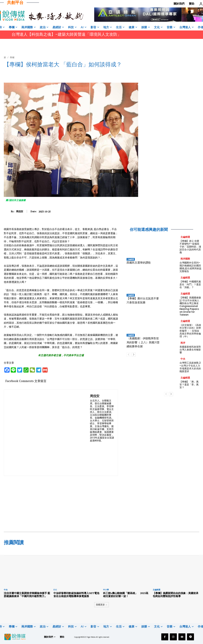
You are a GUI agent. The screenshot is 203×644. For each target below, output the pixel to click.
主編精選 (131, 259)
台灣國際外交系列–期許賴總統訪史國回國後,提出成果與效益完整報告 (190, 267)
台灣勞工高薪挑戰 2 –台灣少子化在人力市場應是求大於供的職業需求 (190, 367)
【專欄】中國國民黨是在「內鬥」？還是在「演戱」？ (190, 284)
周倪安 (20, 211)
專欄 (12, 57)
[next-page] (134, 355)
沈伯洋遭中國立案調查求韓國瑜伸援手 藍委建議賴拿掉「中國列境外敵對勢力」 (27, 595)
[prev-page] (129, 355)
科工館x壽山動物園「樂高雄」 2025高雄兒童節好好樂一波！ (126, 595)
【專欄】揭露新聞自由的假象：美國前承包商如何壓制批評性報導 (176, 595)
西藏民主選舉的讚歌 (139, 263)
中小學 (106, 590)
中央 (183, 359)
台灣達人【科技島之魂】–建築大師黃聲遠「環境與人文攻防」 (66, 34)
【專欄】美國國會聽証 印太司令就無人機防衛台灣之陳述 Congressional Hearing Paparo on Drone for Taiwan (190, 306)
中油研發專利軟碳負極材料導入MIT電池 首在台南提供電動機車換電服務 (78, 595)
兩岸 (183, 343)
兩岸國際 (185, 259)
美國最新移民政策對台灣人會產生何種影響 (190, 350)
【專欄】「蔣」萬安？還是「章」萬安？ (189, 385)
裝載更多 (101, 605)
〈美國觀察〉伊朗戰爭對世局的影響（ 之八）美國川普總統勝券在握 (143, 342)
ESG (55, 590)
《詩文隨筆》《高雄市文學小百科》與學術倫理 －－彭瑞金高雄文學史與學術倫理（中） (190, 331)
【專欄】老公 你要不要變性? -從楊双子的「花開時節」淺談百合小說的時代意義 (190, 247)
